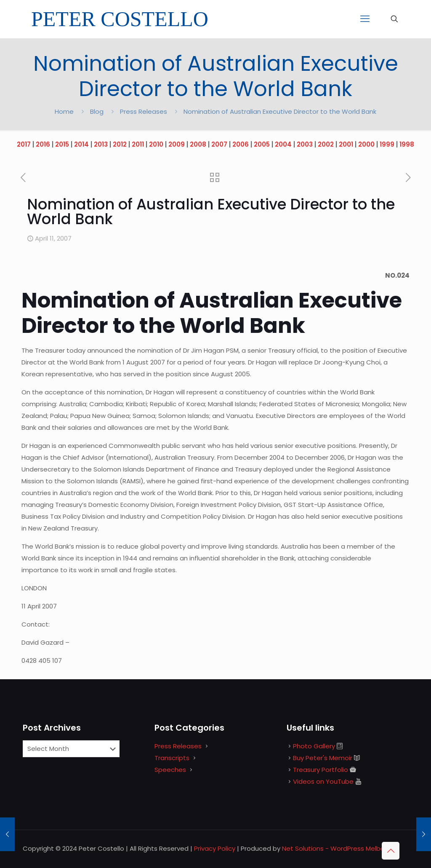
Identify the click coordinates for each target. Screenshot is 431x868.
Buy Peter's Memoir (323, 758)
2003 (305, 144)
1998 (407, 144)
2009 (177, 144)
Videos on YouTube (323, 781)
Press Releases (144, 111)
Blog (97, 111)
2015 (62, 144)
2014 (81, 144)
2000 (366, 144)
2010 (156, 144)
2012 (120, 144)
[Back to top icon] (391, 851)
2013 (101, 144)
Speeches (170, 770)
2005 (262, 144)
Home (64, 111)
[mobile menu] (365, 19)
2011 (138, 144)
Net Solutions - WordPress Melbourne (340, 848)
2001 (346, 144)
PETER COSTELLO (120, 19)
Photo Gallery (314, 746)
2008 (198, 144)
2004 (283, 144)
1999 (387, 144)
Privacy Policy (215, 848)
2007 (219, 144)
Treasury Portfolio (321, 770)
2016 (43, 144)
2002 (326, 144)
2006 (241, 144)
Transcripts (172, 758)
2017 (24, 144)
